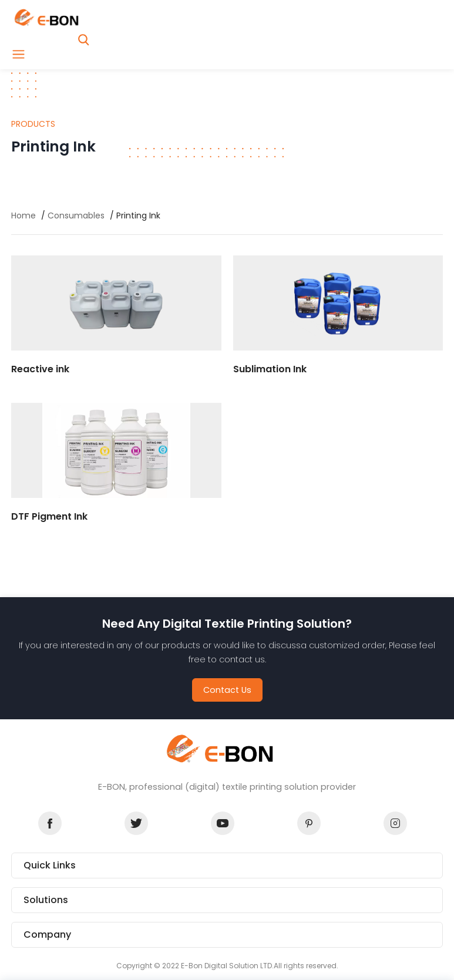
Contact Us (227, 690)
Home (23, 215)
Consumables (76, 215)
